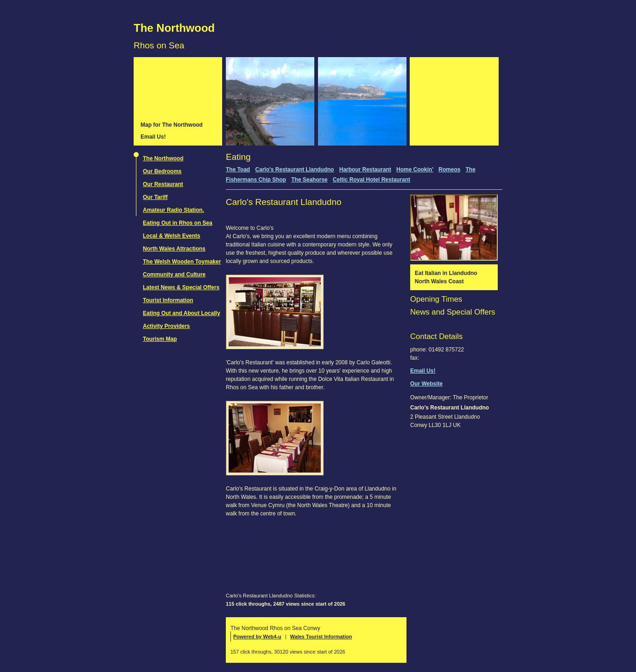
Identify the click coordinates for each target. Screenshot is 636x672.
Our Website (426, 384)
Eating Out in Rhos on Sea (178, 223)
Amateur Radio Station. (174, 210)
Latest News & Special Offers (181, 287)
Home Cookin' (415, 169)
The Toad (238, 169)
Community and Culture (174, 275)
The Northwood (174, 28)
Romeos (450, 169)
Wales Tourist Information (321, 637)
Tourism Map (160, 339)
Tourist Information (168, 300)
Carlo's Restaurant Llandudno (295, 169)
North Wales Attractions (174, 249)
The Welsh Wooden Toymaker (182, 262)
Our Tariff (155, 197)
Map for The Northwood (172, 125)
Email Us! (153, 137)
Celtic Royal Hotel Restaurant (371, 180)
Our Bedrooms (162, 171)
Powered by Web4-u (257, 637)
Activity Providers (166, 326)
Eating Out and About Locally (182, 313)
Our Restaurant (163, 184)
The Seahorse (309, 180)
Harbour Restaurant (365, 169)
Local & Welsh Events (171, 236)
